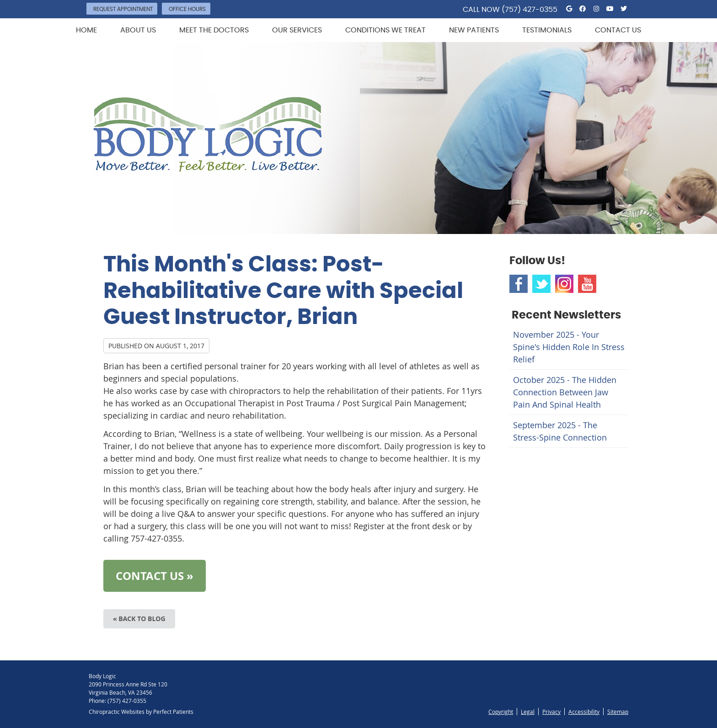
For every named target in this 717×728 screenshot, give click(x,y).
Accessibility (584, 712)
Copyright (501, 712)
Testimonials (547, 30)
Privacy (551, 712)
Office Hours (187, 9)
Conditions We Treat (385, 30)
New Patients (474, 30)
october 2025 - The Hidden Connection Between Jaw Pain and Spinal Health (565, 392)
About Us (138, 30)
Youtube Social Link (587, 284)
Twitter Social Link (541, 284)
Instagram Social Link (564, 284)
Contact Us (618, 30)
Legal (528, 712)
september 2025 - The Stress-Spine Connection (560, 431)
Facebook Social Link (519, 284)
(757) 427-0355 (530, 10)
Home (86, 30)
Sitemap (618, 712)
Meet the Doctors (214, 30)
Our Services (297, 30)
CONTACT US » (155, 576)
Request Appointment (123, 9)
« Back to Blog (139, 619)
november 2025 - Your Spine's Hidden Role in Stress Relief (569, 347)
